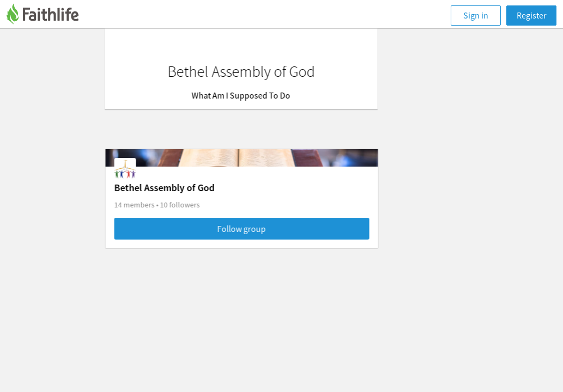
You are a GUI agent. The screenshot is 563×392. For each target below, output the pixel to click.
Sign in (476, 15)
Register (532, 15)
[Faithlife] (49, 16)
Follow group (282, 229)
